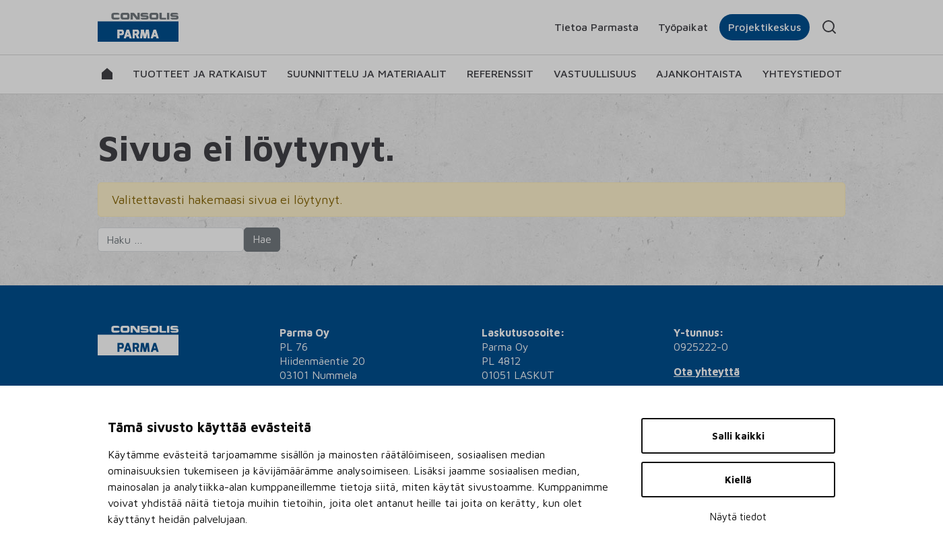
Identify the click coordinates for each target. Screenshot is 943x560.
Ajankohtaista (699, 73)
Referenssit (500, 73)
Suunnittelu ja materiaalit (367, 73)
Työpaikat (683, 27)
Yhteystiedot (802, 73)
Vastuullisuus (595, 73)
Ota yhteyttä (707, 372)
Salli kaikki (738, 436)
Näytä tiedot (738, 517)
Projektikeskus (765, 27)
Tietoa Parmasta (596, 27)
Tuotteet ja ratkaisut (200, 73)
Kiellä (738, 480)
